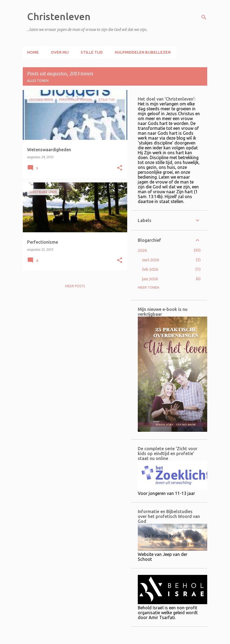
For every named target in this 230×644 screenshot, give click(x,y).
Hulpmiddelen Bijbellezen (143, 52)
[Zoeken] (204, 17)
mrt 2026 (151, 260)
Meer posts (75, 286)
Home (33, 52)
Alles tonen (38, 81)
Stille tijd (92, 52)
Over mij (60, 52)
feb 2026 (150, 269)
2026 (142, 250)
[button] (120, 168)
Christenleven (59, 16)
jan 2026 (150, 279)
